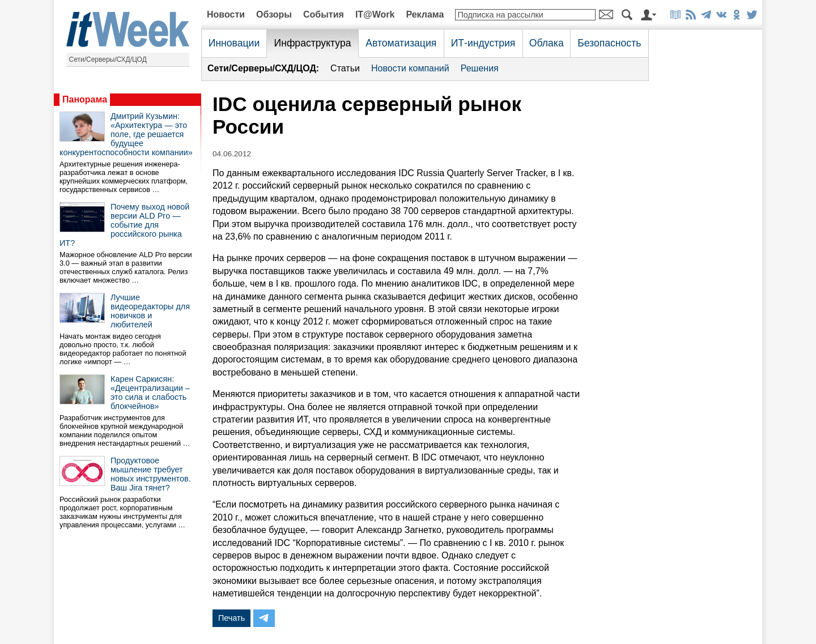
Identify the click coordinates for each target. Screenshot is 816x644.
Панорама (85, 99)
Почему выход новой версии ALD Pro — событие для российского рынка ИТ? (124, 225)
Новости (226, 14)
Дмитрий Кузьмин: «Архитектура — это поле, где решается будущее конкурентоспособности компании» (126, 134)
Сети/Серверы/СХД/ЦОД (108, 59)
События (324, 14)
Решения (480, 68)
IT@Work (375, 14)
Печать (231, 618)
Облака (547, 43)
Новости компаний (410, 68)
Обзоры (274, 14)
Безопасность (609, 43)
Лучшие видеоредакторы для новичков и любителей (150, 311)
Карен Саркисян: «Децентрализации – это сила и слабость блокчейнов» (150, 393)
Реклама (425, 14)
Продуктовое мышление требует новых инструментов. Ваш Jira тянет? (151, 474)
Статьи (345, 68)
